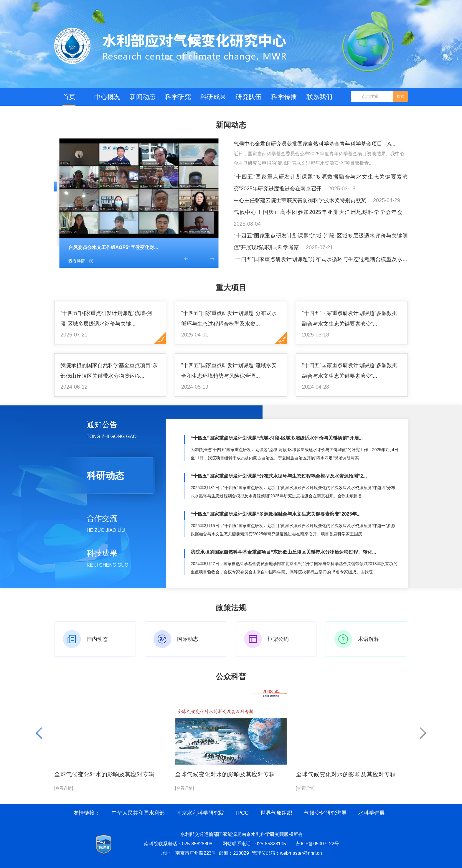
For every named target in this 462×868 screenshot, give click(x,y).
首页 (69, 97)
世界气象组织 (276, 813)
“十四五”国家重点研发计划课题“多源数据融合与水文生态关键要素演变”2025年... (276, 514)
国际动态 (188, 639)
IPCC (242, 813)
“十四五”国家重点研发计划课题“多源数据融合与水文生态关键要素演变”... (350, 319)
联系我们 (319, 97)
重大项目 (231, 288)
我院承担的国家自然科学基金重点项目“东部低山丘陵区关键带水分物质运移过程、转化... (283, 552)
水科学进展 (372, 813)
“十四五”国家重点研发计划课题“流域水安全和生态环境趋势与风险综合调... (229, 371)
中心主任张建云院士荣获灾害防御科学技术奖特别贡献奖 (300, 200)
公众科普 (231, 676)
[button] (186, 259)
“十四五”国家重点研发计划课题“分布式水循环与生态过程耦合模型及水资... (229, 319)
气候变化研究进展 (325, 813)
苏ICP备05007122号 (318, 844)
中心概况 (107, 97)
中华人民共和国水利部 (138, 813)
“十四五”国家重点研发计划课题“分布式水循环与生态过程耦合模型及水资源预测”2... (279, 476)
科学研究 (178, 97)
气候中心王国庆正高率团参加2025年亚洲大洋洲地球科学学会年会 (318, 212)
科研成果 (213, 97)
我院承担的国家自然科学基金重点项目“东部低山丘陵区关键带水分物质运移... (109, 371)
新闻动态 (143, 97)
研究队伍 (249, 97)
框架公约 (278, 639)
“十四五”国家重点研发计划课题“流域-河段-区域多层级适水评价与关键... (106, 319)
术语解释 (369, 639)
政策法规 (231, 608)
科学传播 (284, 97)
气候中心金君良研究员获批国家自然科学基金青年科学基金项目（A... (315, 144)
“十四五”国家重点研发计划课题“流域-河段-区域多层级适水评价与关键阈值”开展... (277, 438)
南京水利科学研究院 (200, 813)
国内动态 (97, 639)
